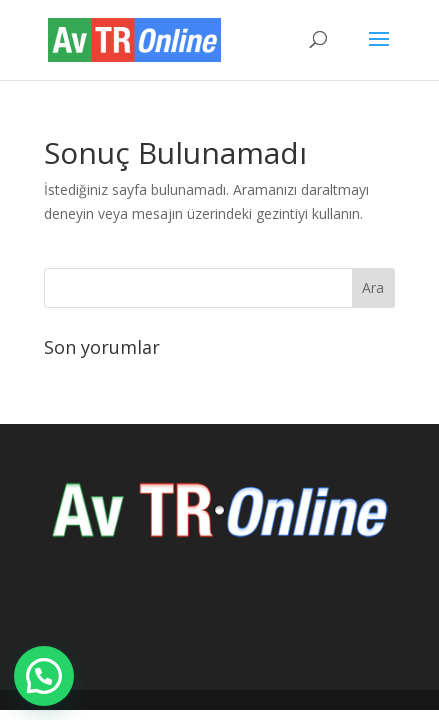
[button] (44, 676)
